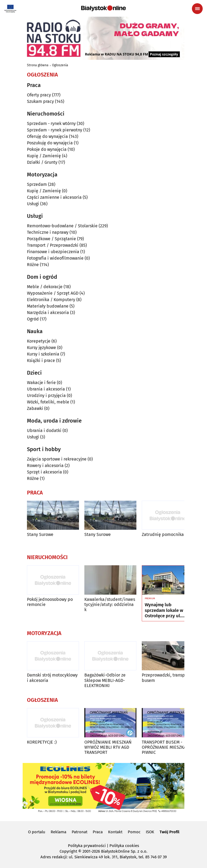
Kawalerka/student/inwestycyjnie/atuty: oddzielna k (110, 604)
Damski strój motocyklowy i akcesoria (52, 678)
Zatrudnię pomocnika (163, 534)
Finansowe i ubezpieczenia (53, 252)
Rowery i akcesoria (45, 466)
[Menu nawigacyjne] (197, 9)
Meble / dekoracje (45, 287)
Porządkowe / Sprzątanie (51, 239)
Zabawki (35, 408)
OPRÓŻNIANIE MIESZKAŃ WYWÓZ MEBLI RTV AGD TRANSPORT (108, 747)
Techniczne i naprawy (48, 232)
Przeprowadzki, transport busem (166, 678)
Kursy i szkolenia (43, 354)
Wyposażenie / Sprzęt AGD (53, 293)
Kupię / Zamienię (44, 156)
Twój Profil (169, 832)
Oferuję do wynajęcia (47, 136)
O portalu (37, 832)
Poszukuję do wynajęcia (50, 143)
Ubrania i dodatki (44, 430)
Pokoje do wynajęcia (47, 149)
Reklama (58, 832)
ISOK (150, 832)
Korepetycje (39, 341)
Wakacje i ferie (41, 383)
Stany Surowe (40, 534)
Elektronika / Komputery (51, 300)
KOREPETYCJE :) (42, 742)
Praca (98, 832)
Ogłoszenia (60, 65)
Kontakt (115, 832)
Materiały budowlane (48, 306)
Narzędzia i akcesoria (48, 313)
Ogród (33, 319)
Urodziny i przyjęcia (46, 395)
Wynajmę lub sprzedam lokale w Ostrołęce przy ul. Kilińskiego (164, 610)
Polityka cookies (124, 846)
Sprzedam (37, 184)
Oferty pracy (39, 95)
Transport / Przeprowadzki (53, 245)
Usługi (33, 204)
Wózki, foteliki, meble (48, 402)
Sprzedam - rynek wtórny (51, 123)
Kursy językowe (42, 348)
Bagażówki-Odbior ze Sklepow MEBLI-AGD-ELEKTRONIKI (105, 680)
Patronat (80, 832)
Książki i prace (41, 360)
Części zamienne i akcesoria (54, 197)
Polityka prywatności (87, 846)
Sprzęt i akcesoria (44, 472)
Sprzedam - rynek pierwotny (55, 130)
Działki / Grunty (42, 162)
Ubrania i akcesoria (46, 389)
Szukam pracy (40, 101)
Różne (33, 265)
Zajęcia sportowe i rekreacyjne (57, 459)
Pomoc (134, 832)
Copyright (68, 851)
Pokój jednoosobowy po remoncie (50, 602)
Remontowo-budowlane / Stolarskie (62, 226)
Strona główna (38, 65)
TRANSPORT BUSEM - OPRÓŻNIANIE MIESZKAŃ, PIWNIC (166, 747)
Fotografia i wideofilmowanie (55, 258)
